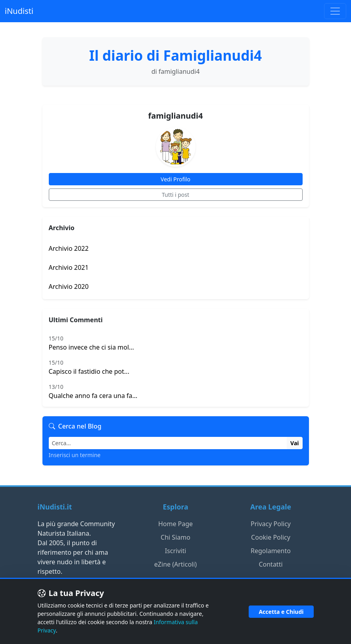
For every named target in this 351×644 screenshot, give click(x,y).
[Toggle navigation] (335, 11)
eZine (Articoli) (175, 564)
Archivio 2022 (69, 248)
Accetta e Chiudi (281, 612)
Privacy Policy (271, 524)
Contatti (270, 564)
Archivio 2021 (69, 267)
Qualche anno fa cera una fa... (176, 391)
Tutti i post (175, 195)
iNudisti (19, 11)
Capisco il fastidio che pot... (176, 367)
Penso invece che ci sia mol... (176, 343)
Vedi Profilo (175, 179)
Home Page (175, 524)
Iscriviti (176, 551)
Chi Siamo (175, 537)
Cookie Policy (271, 537)
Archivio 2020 (69, 286)
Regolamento (271, 551)
